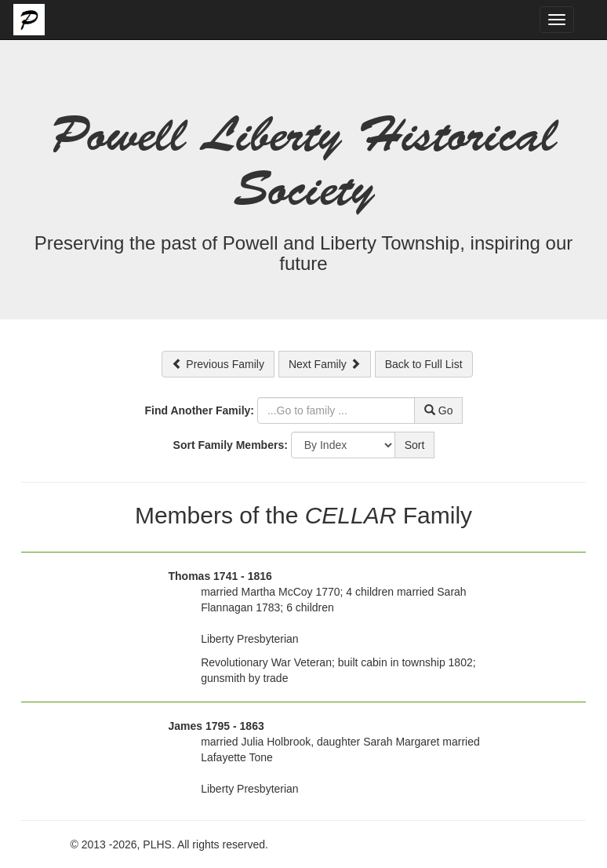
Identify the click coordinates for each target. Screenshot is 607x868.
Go (439, 410)
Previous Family (218, 364)
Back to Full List (424, 364)
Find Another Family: (200, 410)
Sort (415, 445)
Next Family (325, 364)
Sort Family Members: (231, 445)
